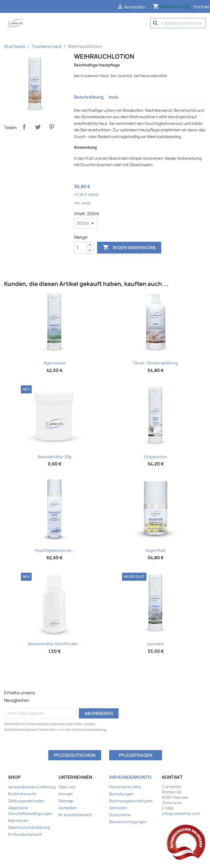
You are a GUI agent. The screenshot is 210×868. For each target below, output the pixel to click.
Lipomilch (155, 644)
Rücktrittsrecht (22, 794)
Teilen (24, 127)
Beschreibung (89, 97)
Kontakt (202, 7)
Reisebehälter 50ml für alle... (54, 644)
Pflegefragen (136, 755)
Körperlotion (155, 457)
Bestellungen (121, 794)
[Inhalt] (86, 223)
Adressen (118, 808)
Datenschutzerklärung (29, 827)
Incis (113, 97)
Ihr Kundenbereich (25, 834)
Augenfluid (155, 550)
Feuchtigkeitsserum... (55, 550)
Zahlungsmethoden (26, 801)
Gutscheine (120, 815)
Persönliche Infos (125, 787)
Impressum (18, 820)
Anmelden (68, 808)
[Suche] (178, 23)
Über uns (67, 787)
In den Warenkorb (129, 248)
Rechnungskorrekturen (131, 801)
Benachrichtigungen (128, 822)
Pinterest (51, 127)
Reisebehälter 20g (54, 457)
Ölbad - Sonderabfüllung (155, 363)
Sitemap (66, 801)
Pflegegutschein (75, 755)
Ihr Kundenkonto (130, 777)
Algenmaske (55, 363)
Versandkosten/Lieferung (32, 787)
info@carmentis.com (181, 813)
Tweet (38, 127)
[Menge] (80, 248)
